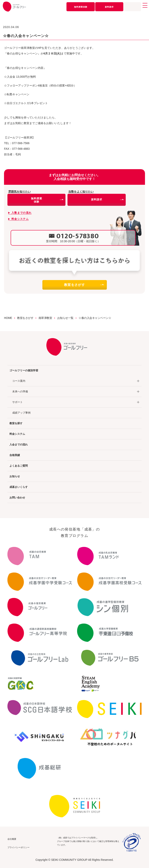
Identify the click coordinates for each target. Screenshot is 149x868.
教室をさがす (84, 285)
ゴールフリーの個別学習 (24, 370)
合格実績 (15, 455)
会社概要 (12, 839)
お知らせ (15, 476)
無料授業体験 (81, 7)
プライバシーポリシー (18, 847)
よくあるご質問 (19, 466)
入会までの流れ (19, 445)
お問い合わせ (17, 498)
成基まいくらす (19, 487)
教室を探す (16, 423)
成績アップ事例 (21, 413)
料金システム (17, 434)
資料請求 (109, 7)
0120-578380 (78, 236)
